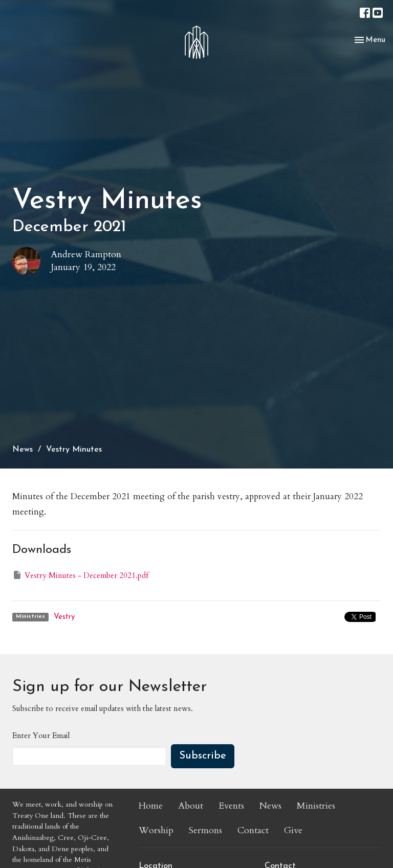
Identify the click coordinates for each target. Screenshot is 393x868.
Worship (156, 830)
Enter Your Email (41, 736)
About (191, 806)
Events (231, 806)
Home (151, 806)
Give (293, 830)
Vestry (64, 617)
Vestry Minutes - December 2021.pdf (80, 575)
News (23, 450)
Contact (253, 830)
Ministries (316, 806)
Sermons (205, 830)
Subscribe (203, 756)
